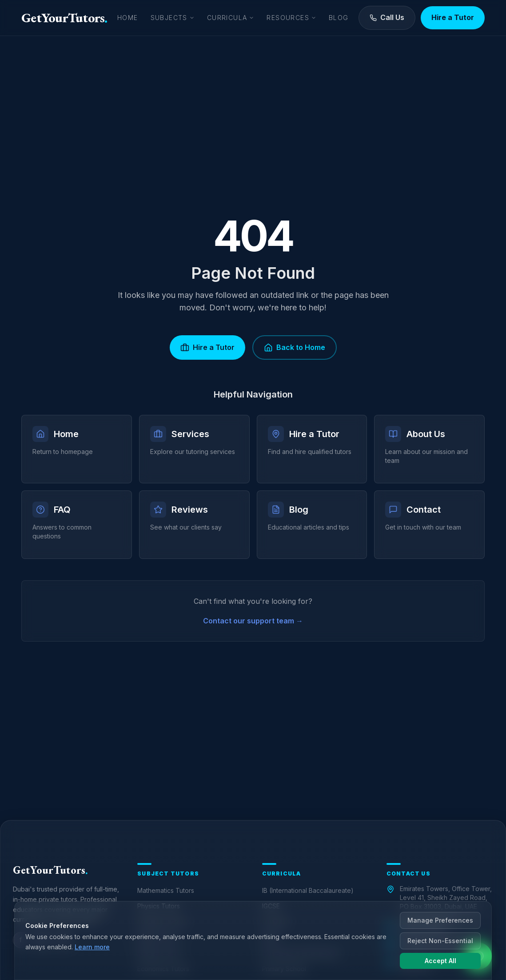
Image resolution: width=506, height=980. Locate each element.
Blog (339, 18)
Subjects (173, 18)
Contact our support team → (253, 621)
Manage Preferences (440, 920)
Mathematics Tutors (166, 890)
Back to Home (295, 347)
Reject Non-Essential (440, 941)
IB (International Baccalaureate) (308, 890)
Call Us (387, 17)
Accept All (440, 961)
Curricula (231, 18)
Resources (291, 18)
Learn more (92, 947)
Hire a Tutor (453, 17)
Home (128, 18)
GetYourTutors (64, 18)
